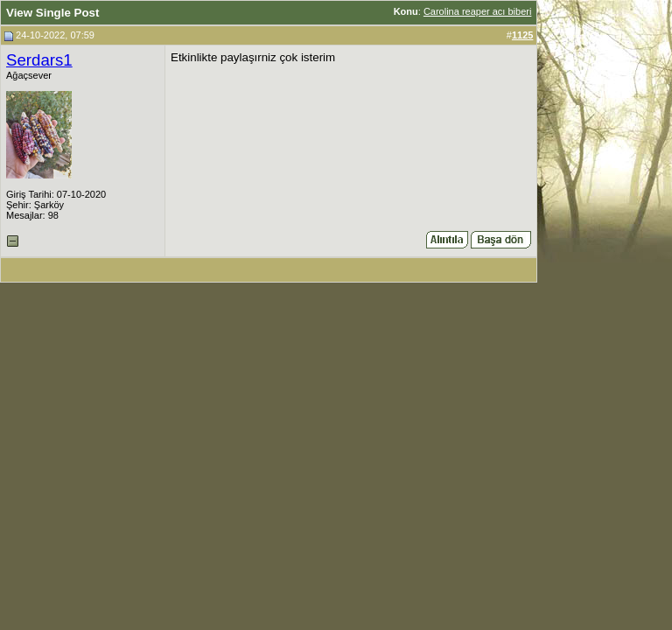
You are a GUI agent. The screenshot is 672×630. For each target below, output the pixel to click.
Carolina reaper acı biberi (478, 11)
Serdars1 (39, 60)
